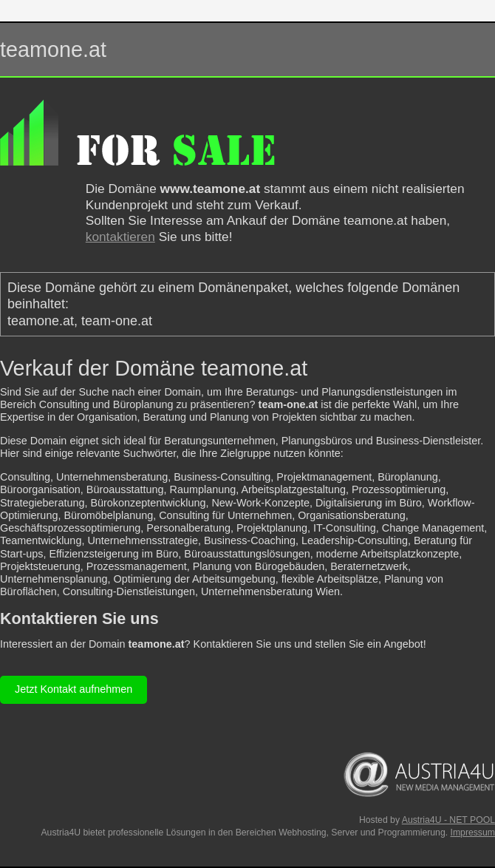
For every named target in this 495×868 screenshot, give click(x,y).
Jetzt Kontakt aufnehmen (74, 689)
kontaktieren (120, 237)
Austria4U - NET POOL (448, 820)
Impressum (472, 833)
